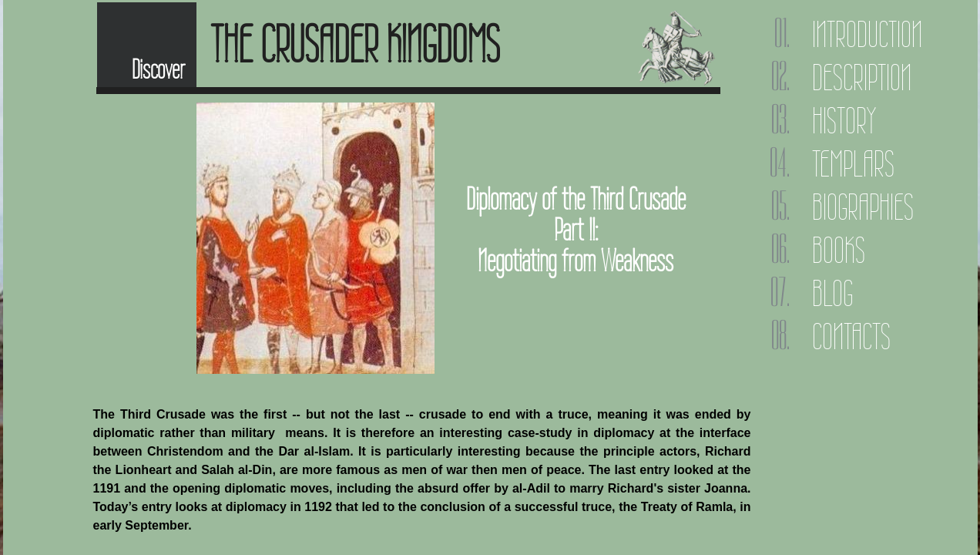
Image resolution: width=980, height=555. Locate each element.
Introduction (867, 34)
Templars (853, 164)
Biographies (863, 207)
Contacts (851, 336)
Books (839, 250)
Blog (832, 293)
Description (862, 77)
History (844, 121)
